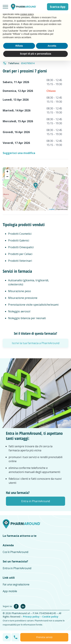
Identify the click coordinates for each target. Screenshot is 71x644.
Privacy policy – (33, 617)
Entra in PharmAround (17, 568)
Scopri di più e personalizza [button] (35, 54)
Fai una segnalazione (16, 584)
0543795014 (28, 63)
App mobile (10, 591)
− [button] (7, 177)
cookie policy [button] (27, 14)
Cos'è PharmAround (15, 552)
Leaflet (52, 209)
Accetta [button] (52, 46)
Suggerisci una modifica (19, 153)
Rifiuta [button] (19, 46)
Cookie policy (50, 617)
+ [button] (7, 172)
